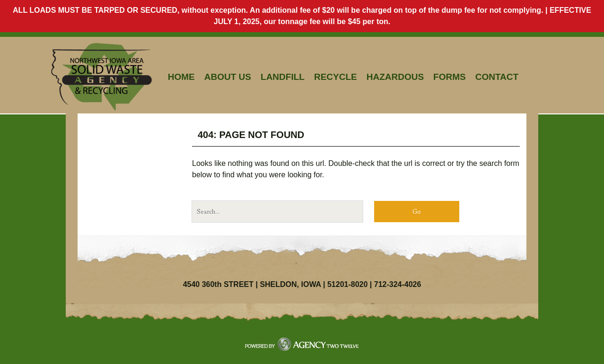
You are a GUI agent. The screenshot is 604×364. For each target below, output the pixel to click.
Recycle (336, 77)
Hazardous (395, 77)
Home (181, 77)
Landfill (283, 77)
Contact (497, 77)
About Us (228, 77)
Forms (450, 77)
